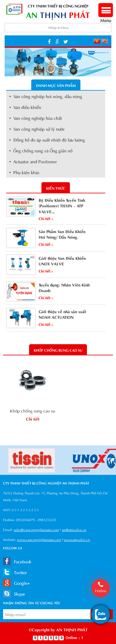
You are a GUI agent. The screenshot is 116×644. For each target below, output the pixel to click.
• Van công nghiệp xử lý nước (37, 129)
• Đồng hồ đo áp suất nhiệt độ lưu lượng (47, 140)
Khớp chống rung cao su (32, 410)
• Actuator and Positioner (33, 161)
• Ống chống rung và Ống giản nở (41, 150)
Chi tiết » (46, 218)
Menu (106, 17)
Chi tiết (33, 419)
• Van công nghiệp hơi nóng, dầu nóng (46, 96)
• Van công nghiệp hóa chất (36, 118)
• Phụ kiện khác (25, 172)
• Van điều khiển (25, 107)
